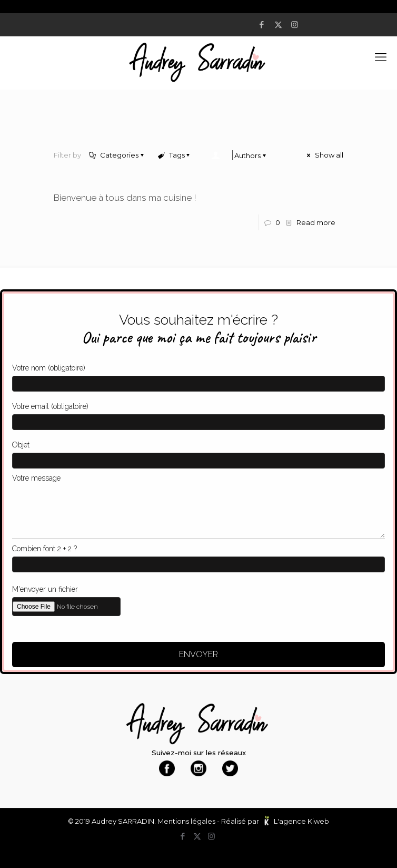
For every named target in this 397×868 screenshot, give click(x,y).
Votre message (198, 504)
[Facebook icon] (264, 25)
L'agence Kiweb (301, 821)
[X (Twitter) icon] (280, 25)
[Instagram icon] (296, 25)
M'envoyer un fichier (198, 598)
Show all (324, 155)
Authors (241, 155)
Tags (176, 155)
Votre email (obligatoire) (198, 413)
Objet (198, 452)
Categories (118, 155)
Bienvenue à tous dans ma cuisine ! (125, 198)
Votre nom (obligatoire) (198, 375)
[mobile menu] (383, 57)
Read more (316, 222)
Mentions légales (186, 821)
